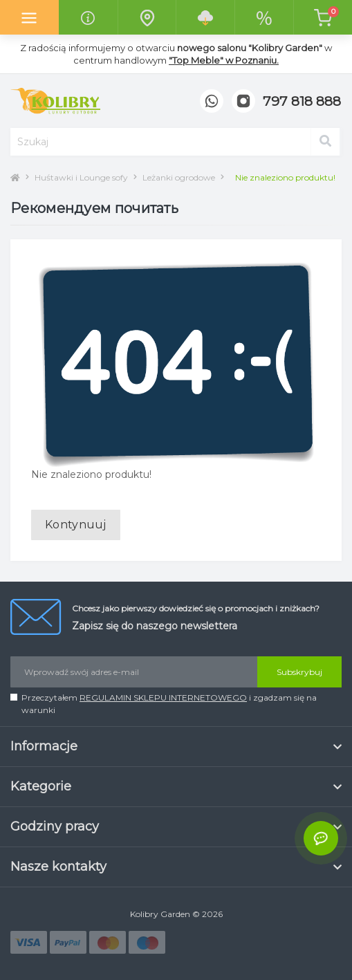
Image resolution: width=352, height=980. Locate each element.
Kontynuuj (76, 525)
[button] (302, 102)
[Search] (325, 142)
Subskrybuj (299, 672)
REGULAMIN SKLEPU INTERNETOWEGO (163, 697)
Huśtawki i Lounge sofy (81, 177)
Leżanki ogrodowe (179, 177)
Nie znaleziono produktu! (285, 177)
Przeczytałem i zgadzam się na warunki (169, 704)
